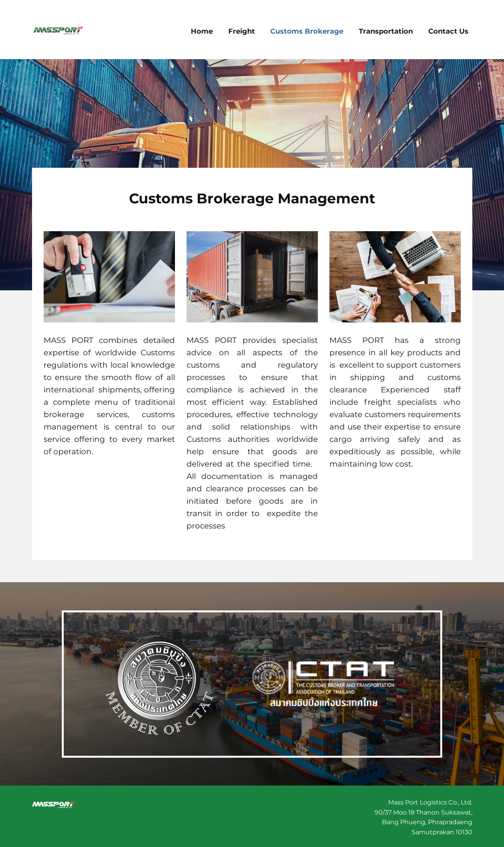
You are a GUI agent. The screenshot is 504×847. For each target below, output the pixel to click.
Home (202, 31)
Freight (242, 31)
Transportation (386, 31)
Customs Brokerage (307, 31)
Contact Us (448, 31)
